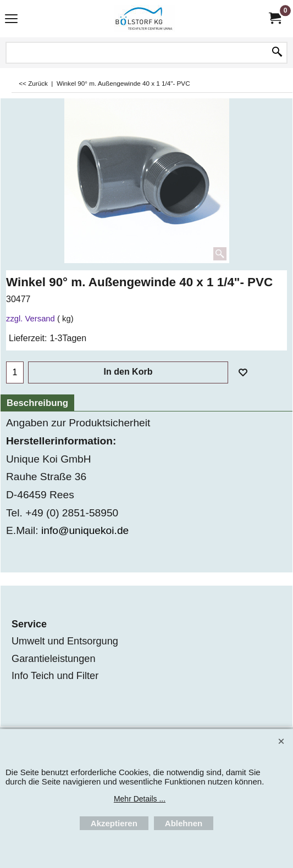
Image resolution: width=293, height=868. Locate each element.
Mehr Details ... (140, 799)
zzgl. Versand (31, 319)
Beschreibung (37, 403)
